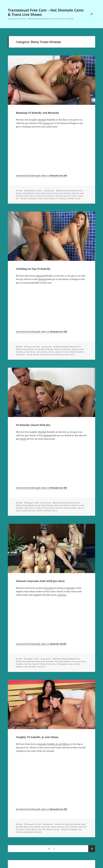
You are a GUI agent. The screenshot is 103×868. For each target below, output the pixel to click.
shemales (32, 667)
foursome (49, 588)
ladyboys (19, 667)
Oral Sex (59, 196)
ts (44, 667)
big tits (26, 198)
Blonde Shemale (65, 191)
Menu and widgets (92, 17)
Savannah (50, 191)
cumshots (62, 595)
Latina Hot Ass (30, 196)
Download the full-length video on (41, 176)
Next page (92, 849)
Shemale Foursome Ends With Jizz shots (40, 581)
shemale (42, 120)
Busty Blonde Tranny (32, 193)
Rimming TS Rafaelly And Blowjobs (37, 113)
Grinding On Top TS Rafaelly (33, 269)
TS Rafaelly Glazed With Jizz (33, 425)
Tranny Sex (20, 354)
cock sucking (48, 198)
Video (20, 191)
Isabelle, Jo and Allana (58, 744)
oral (56, 198)
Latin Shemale (71, 827)
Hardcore (75, 193)
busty (40, 198)
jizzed (23, 439)
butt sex (49, 354)
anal (31, 354)
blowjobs (33, 198)
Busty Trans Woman (62, 193)
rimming (62, 198)
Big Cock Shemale (73, 824)
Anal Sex (61, 824)
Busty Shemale (47, 193)
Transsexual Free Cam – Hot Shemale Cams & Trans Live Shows (46, 12)
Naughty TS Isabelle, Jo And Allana (37, 737)
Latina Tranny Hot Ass (46, 196)
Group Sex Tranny (79, 661)
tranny (46, 123)
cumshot (39, 510)
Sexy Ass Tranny (70, 196)
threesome (37, 832)
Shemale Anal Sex (77, 352)
